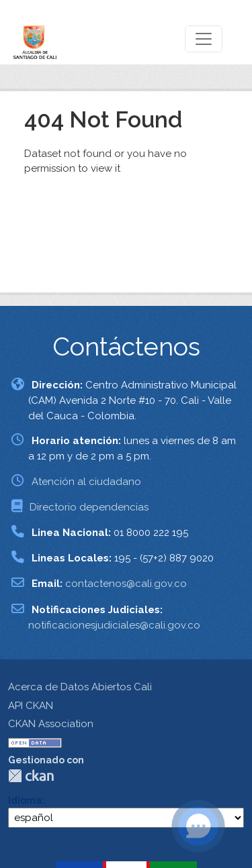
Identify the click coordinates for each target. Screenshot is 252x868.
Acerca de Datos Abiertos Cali (80, 687)
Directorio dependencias (89, 507)
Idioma (25, 800)
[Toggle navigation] (204, 39)
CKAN (31, 776)
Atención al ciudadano (86, 482)
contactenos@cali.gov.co (126, 584)
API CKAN (31, 706)
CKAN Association (51, 724)
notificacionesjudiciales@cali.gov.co (114, 625)
